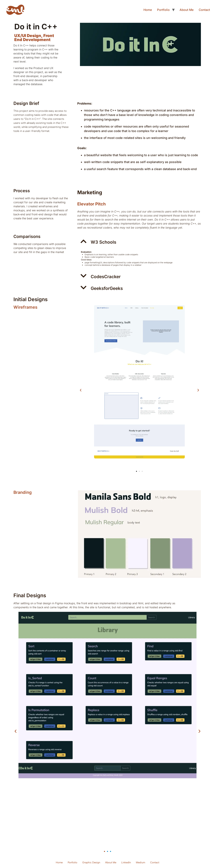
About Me (187, 10)
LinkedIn (126, 862)
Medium (141, 862)
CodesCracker (106, 277)
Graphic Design (91, 862)
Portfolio (163, 10)
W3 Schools (103, 242)
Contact (204, 10)
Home (148, 10)
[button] (139, 241)
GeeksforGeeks (107, 288)
